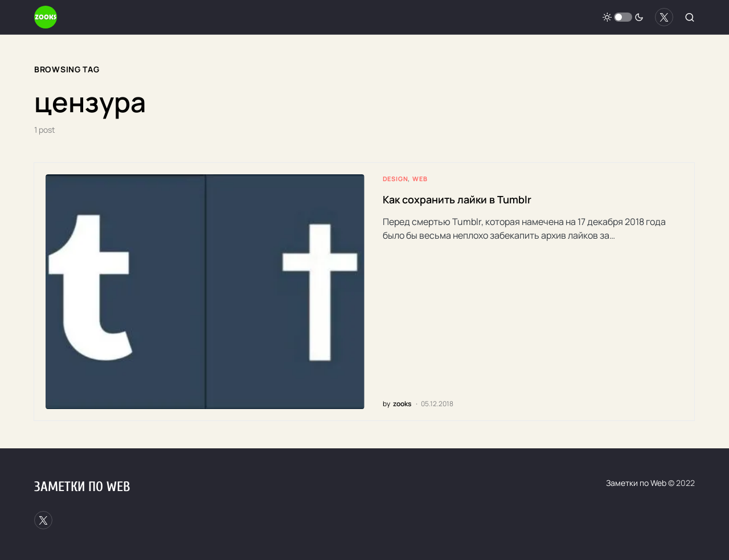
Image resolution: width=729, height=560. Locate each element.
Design (396, 179)
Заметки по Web (82, 487)
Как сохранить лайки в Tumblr (457, 199)
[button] (623, 17)
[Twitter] (664, 17)
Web (420, 179)
